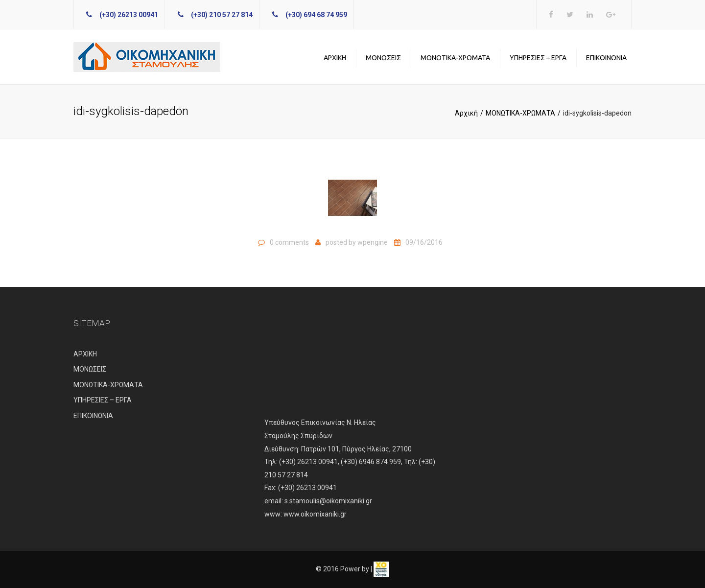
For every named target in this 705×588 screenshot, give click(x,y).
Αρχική (466, 113)
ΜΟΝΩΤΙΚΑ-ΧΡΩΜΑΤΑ (455, 58)
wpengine (373, 242)
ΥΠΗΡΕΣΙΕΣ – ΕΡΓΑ (538, 58)
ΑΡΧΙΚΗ (335, 58)
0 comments (289, 242)
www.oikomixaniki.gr (315, 514)
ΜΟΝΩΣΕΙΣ (383, 58)
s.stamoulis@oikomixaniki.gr (328, 501)
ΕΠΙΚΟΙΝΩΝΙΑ (606, 58)
